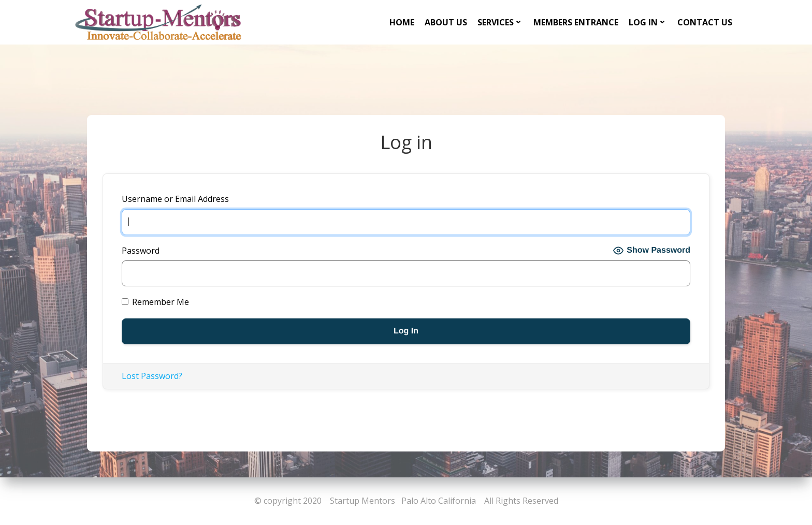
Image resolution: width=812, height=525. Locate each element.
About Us (446, 22)
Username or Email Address (175, 199)
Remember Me (155, 302)
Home (402, 22)
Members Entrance (576, 22)
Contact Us (705, 22)
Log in (648, 22)
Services (500, 22)
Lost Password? (152, 376)
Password (141, 251)
